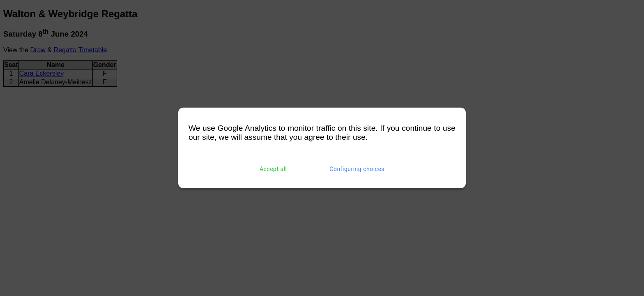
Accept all (273, 169)
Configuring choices (357, 169)
